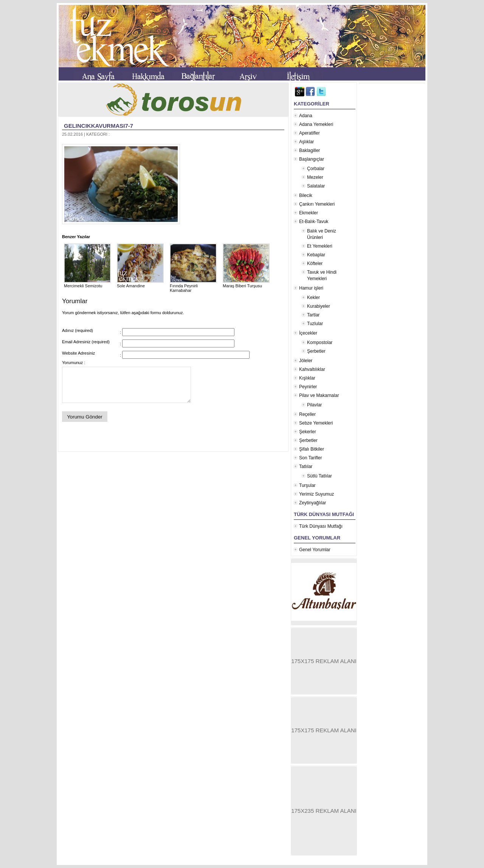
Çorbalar (316, 169)
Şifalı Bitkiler (312, 449)
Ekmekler (309, 213)
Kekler (313, 298)
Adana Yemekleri (316, 124)
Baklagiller (309, 150)
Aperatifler (309, 133)
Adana (306, 116)
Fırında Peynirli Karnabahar (193, 286)
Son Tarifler (310, 458)
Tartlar (313, 315)
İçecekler (308, 333)
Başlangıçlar (312, 159)
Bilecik (306, 195)
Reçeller (307, 414)
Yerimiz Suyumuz (316, 494)
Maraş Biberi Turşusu (246, 284)
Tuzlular (315, 324)
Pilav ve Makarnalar (319, 395)
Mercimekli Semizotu (87, 284)
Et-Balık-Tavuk (314, 222)
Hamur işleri (311, 288)
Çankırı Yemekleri (317, 204)
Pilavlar (314, 405)
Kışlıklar (307, 378)
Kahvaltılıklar (312, 369)
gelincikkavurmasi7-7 (99, 126)
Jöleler (306, 361)
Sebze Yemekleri (316, 423)
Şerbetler (316, 351)
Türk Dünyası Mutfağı (321, 526)
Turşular (307, 485)
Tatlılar (306, 467)
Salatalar (316, 186)
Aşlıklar (306, 142)
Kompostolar (320, 343)
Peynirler (308, 387)
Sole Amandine (140, 284)
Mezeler (315, 177)
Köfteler (315, 263)
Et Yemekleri (320, 246)
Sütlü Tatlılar (320, 476)
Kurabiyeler (319, 306)
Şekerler (308, 432)
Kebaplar (316, 255)
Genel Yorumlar (315, 550)
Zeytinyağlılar (313, 503)
